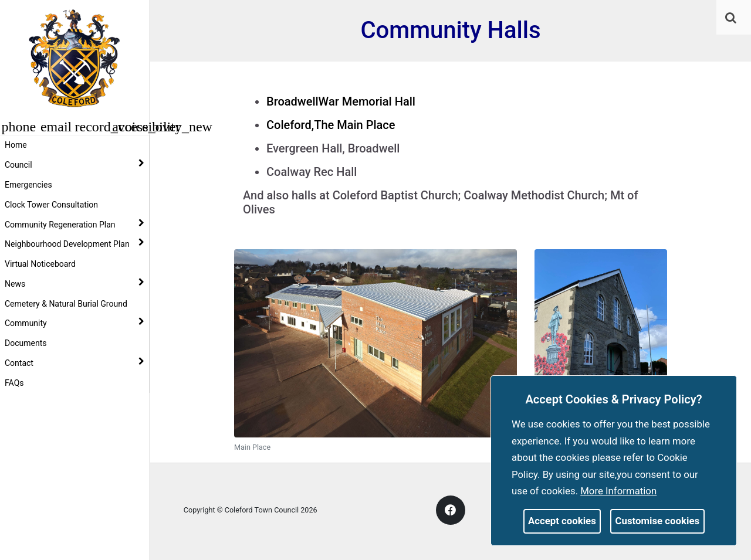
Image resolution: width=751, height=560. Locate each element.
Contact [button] (75, 362)
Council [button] (75, 164)
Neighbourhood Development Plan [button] (75, 243)
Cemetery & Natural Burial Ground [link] (66, 304)
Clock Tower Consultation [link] (51, 205)
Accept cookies (562, 521)
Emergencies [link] (28, 185)
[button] (732, 19)
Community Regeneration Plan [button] (75, 224)
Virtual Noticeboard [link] (40, 264)
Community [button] (75, 323)
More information (618, 491)
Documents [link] (26, 343)
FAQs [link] (14, 383)
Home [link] (16, 145)
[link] (731, 18)
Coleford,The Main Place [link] (331, 125)
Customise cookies (658, 521)
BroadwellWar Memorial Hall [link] (341, 101)
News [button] (75, 283)
